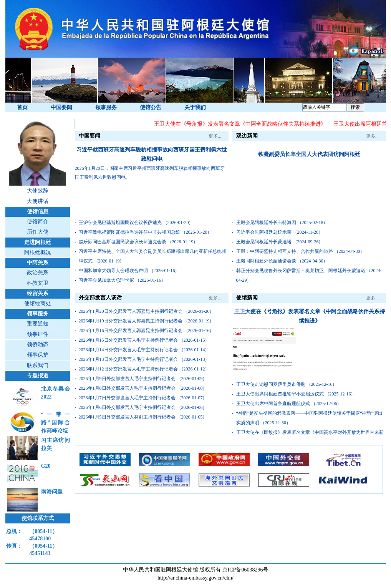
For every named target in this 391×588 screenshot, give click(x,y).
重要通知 (38, 324)
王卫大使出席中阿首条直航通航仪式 (273, 404)
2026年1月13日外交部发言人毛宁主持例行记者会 (128, 359)
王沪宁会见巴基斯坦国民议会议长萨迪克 (120, 223)
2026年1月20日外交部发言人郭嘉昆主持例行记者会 (131, 311)
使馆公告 (151, 107)
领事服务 (106, 107)
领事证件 (38, 334)
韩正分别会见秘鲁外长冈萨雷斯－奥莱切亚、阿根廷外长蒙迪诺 (301, 271)
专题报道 (38, 376)
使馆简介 (38, 222)
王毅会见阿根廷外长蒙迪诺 (264, 242)
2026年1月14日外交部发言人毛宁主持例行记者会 (128, 350)
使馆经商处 (38, 303)
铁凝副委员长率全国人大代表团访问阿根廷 (309, 154)
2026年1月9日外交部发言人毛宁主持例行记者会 (127, 379)
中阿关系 (38, 263)
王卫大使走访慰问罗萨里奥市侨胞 (271, 384)
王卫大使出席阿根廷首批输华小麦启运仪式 (280, 394)
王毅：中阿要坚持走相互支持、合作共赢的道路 (285, 251)
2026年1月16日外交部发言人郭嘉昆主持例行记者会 (131, 331)
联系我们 (38, 365)
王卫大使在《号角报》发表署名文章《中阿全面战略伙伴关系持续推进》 (240, 124)
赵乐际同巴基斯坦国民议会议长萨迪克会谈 (123, 242)
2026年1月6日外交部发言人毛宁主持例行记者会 (127, 407)
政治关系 (38, 273)
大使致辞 (38, 191)
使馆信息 (38, 212)
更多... (215, 136)
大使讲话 (38, 201)
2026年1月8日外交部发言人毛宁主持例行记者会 (127, 388)
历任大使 (38, 232)
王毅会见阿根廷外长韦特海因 (266, 223)
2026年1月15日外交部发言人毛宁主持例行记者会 (128, 340)
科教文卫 (38, 283)
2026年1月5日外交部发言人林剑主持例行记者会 (127, 417)
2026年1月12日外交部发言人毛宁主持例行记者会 (128, 369)
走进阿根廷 (38, 242)
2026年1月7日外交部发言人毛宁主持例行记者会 (127, 398)
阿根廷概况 (38, 252)
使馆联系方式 (38, 518)
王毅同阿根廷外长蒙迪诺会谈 (266, 261)
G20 (46, 466)
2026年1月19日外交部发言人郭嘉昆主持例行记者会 (131, 321)
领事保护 (38, 355)
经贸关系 (38, 293)
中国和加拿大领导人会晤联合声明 (113, 271)
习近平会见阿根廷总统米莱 (264, 232)
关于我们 (195, 107)
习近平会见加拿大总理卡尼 (106, 280)
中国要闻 (61, 107)
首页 (22, 107)
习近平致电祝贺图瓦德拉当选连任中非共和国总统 (129, 232)
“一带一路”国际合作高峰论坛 (56, 423)
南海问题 (52, 492)
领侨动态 (38, 345)
